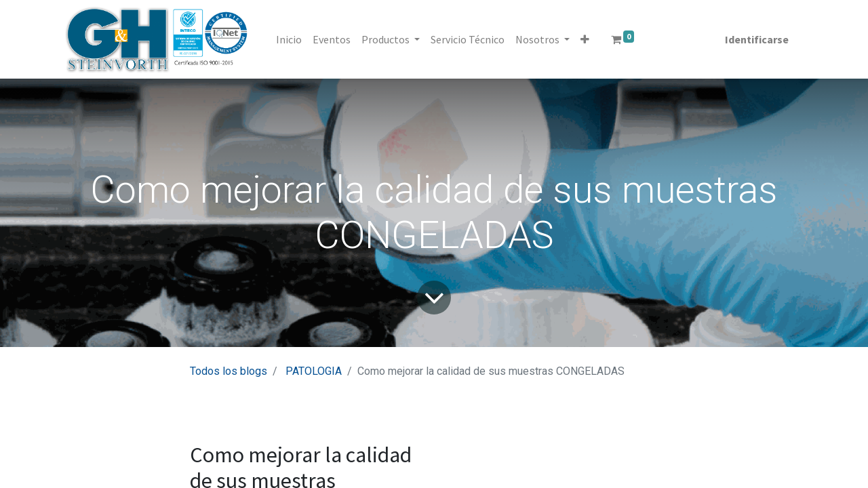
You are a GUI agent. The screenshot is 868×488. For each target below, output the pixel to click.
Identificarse (757, 39)
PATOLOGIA (314, 371)
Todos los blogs (229, 371)
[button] (585, 39)
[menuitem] (289, 39)
